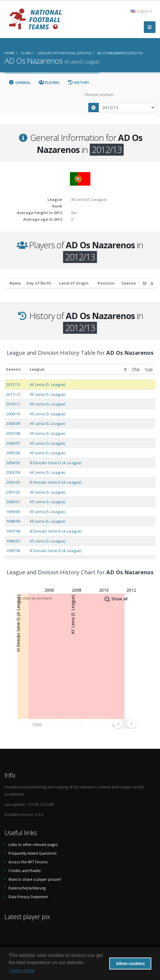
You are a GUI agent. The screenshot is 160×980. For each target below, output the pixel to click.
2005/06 (13, 453)
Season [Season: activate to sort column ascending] (13, 369)
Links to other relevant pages (33, 844)
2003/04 (13, 472)
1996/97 (13, 541)
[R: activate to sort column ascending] (125, 369)
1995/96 (13, 551)
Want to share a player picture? (35, 879)
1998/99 (13, 521)
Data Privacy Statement (28, 897)
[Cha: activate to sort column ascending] (136, 369)
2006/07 (13, 443)
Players (49, 83)
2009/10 (13, 414)
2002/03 (13, 482)
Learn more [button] (22, 971)
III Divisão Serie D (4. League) (56, 463)
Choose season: (99, 94)
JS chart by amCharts (35, 598)
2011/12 (13, 394)
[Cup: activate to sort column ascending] (149, 369)
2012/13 (13, 384)
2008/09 (13, 423)
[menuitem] (125, 724)
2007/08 (13, 433)
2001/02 (13, 492)
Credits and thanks (25, 871)
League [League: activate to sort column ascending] (37, 369)
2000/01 (13, 502)
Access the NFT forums (28, 862)
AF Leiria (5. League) (47, 384)
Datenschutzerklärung (27, 888)
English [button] (141, 11)
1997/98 (13, 531)
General (20, 83)
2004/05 (13, 463)
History (78, 83)
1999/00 (13, 512)
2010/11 (13, 404)
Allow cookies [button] (130, 964)
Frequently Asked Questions (33, 853)
